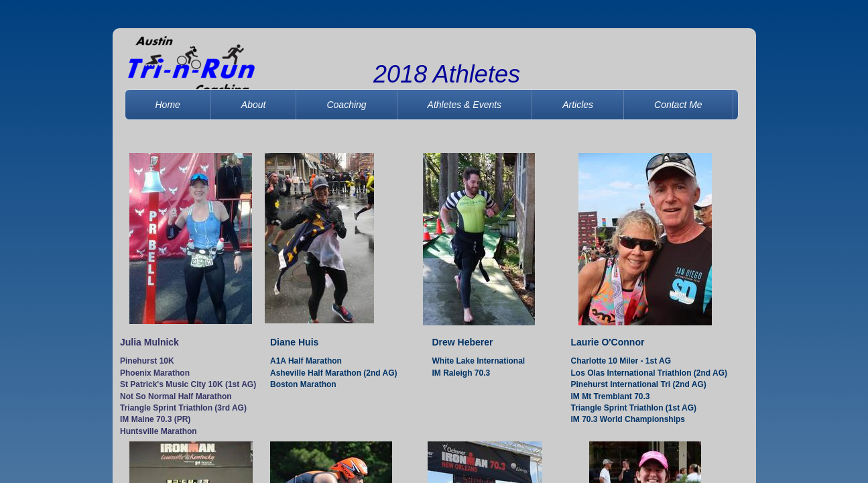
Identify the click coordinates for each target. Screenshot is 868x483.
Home (168, 105)
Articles (578, 105)
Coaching (346, 105)
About (254, 105)
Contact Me (678, 105)
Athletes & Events (465, 105)
